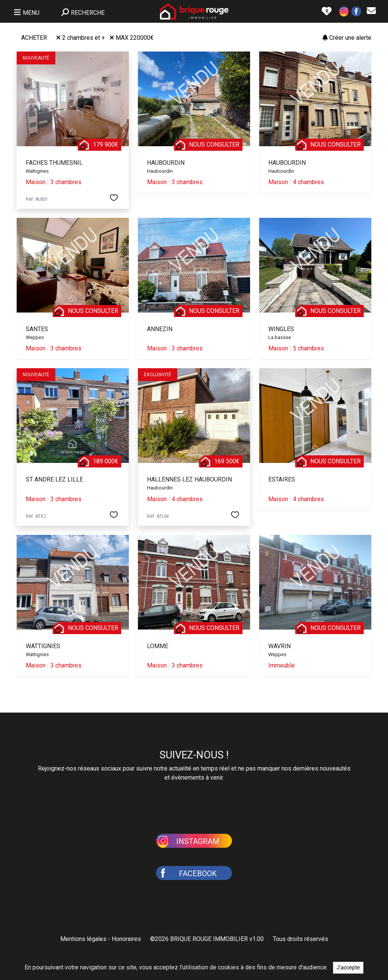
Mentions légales (83, 939)
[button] (344, 11)
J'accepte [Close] (348, 967)
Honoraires (126, 939)
